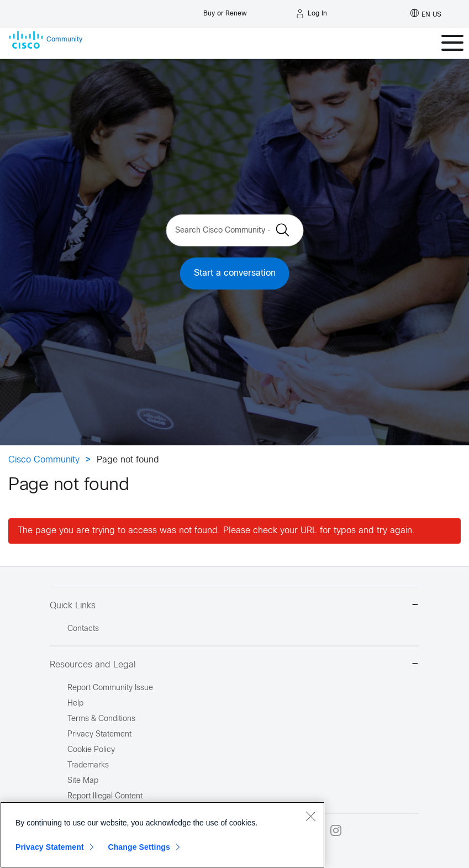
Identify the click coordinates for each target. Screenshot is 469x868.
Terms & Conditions (101, 719)
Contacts (83, 629)
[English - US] (426, 14)
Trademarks (88, 766)
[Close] (310, 816)
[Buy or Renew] (225, 11)
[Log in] (312, 14)
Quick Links (235, 606)
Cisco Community (44, 460)
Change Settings (139, 847)
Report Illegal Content (105, 796)
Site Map (83, 781)
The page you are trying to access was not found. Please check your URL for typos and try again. (216, 531)
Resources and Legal (235, 665)
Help (75, 704)
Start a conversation (235, 273)
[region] (162, 835)
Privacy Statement (50, 847)
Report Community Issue (110, 688)
